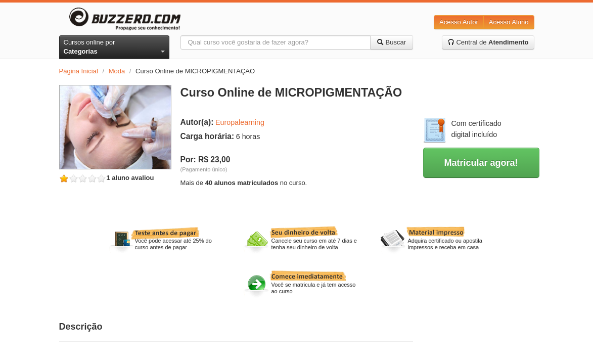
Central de (488, 42)
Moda (117, 71)
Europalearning (240, 122)
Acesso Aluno (509, 22)
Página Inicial (79, 71)
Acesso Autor (459, 22)
